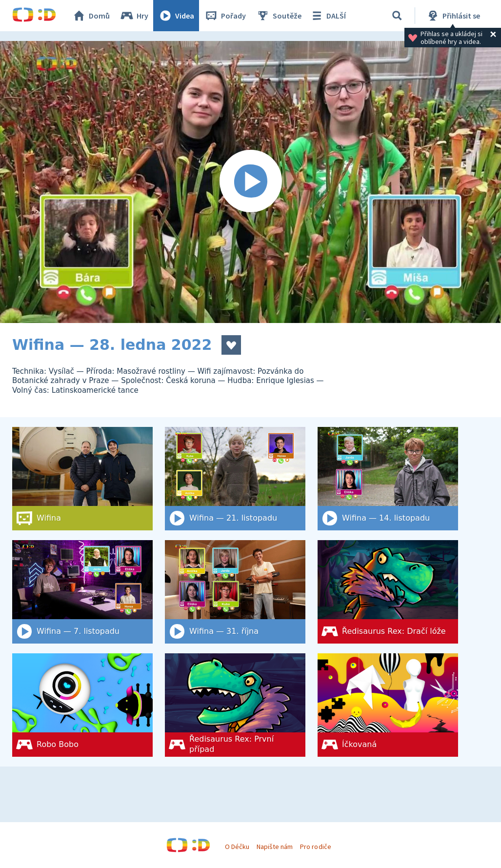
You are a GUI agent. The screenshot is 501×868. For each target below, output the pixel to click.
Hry (134, 16)
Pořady (225, 16)
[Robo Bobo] (82, 705)
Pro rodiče (315, 847)
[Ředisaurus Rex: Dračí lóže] (388, 592)
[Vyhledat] (397, 16)
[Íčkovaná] (388, 705)
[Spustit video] (250, 182)
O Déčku (237, 847)
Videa (176, 16)
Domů (91, 16)
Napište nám (275, 847)
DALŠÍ (328, 16)
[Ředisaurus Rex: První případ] (235, 705)
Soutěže (279, 16)
